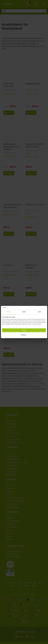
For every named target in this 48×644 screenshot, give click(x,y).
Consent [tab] (9, 312)
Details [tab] (24, 312)
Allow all (24, 330)
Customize (24, 335)
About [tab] (39, 312)
